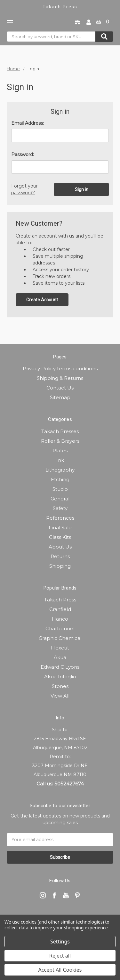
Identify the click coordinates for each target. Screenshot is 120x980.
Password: (23, 155)
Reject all (60, 956)
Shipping (60, 566)
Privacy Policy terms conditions (60, 369)
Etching (60, 479)
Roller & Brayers (60, 441)
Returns (60, 556)
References (60, 518)
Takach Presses (60, 431)
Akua (60, 657)
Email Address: (28, 123)
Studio (60, 489)
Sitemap (60, 397)
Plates (60, 451)
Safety (60, 508)
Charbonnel (60, 628)
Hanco (60, 619)
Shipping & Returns (60, 378)
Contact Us (60, 388)
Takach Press (60, 600)
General (60, 499)
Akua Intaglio (60, 677)
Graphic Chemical (60, 638)
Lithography (60, 470)
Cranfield (60, 609)
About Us (60, 547)
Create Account (42, 300)
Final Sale (60, 528)
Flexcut (60, 648)
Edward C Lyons (60, 667)
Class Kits (60, 537)
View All (60, 696)
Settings (60, 942)
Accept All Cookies (60, 970)
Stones (60, 686)
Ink (60, 460)
